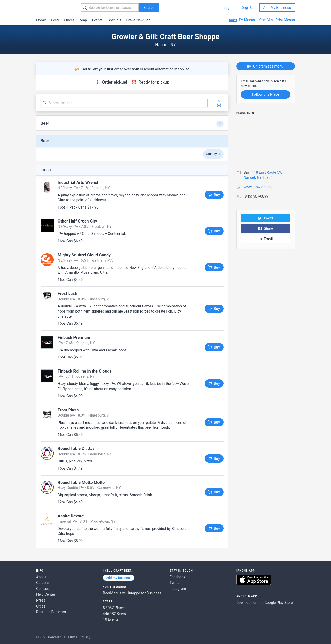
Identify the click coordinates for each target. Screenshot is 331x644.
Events (97, 20)
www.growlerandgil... (260, 187)
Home (41, 20)
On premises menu (265, 66)
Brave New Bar (138, 20)
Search (149, 8)
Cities (41, 606)
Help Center (46, 594)
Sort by (213, 154)
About (41, 577)
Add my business (119, 578)
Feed (55, 20)
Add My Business (277, 8)
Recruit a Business (51, 612)
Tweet (266, 218)
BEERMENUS (55, 8)
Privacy (85, 637)
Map (83, 20)
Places (69, 20)
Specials (114, 20)
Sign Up (248, 8)
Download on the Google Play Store (265, 603)
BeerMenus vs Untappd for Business (132, 593)
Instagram (178, 589)
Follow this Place (265, 94)
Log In (228, 8)
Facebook (178, 577)
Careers (42, 583)
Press (41, 600)
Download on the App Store (254, 580)
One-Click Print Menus (277, 20)
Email (265, 239)
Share (265, 228)
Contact (43, 589)
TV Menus (247, 20)
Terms (72, 637)
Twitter (175, 583)
